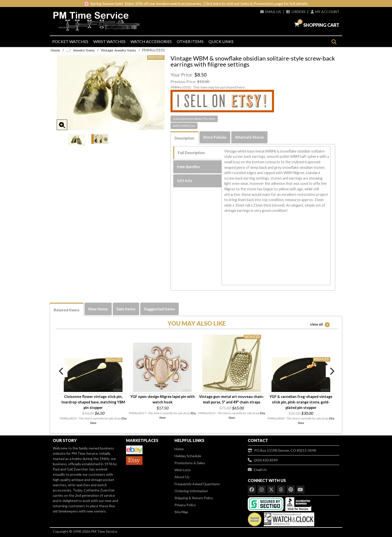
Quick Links (221, 41)
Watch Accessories (151, 41)
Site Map (181, 512)
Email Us (271, 12)
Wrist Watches (109, 41)
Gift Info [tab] (185, 181)
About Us (182, 477)
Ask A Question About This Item (194, 119)
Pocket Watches (70, 41)
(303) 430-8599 (263, 460)
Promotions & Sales (190, 463)
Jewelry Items (84, 50)
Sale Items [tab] (126, 309)
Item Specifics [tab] (188, 167)
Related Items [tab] (67, 310)
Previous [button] (61, 371)
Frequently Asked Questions (197, 484)
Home (55, 50)
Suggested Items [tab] (159, 309)
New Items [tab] (98, 309)
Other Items (190, 41)
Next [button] (332, 371)
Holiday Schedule (188, 456)
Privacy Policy (185, 505)
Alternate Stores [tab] (249, 137)
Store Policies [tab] (215, 137)
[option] (77, 140)
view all (320, 324)
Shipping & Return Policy (194, 498)
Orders (296, 12)
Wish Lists (183, 470)
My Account (325, 12)
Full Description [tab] (191, 153)
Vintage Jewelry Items (118, 50)
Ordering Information (191, 491)
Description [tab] (184, 138)
